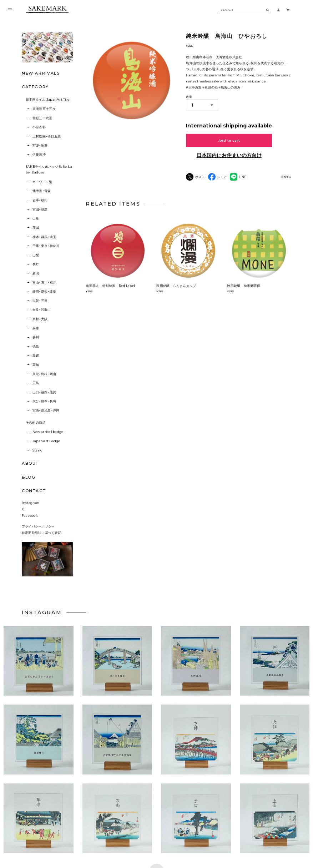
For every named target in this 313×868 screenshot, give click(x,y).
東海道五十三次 (44, 109)
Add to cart (229, 140)
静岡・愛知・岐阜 (44, 291)
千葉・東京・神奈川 (46, 246)
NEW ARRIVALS (41, 73)
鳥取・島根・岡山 (44, 374)
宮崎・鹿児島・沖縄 (46, 410)
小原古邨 (39, 127)
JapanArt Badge (46, 441)
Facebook (30, 519)
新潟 (36, 273)
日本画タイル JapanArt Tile (47, 99)
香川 (36, 337)
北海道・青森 (42, 191)
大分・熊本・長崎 (44, 401)
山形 (36, 218)
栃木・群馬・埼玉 (44, 237)
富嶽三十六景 (42, 118)
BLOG (29, 477)
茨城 (36, 228)
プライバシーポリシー (38, 530)
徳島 (36, 346)
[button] (117, 665)
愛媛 (36, 355)
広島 (36, 383)
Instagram (31, 506)
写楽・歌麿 (40, 145)
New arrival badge (48, 432)
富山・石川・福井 (44, 282)
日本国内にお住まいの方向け (229, 155)
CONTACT (34, 491)
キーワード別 (42, 182)
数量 (189, 97)
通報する (286, 177)
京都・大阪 (40, 319)
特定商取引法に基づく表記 (42, 536)
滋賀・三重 (40, 301)
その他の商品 (36, 422)
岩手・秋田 (40, 200)
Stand (37, 450)
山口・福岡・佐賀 (44, 392)
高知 (36, 365)
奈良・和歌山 (42, 310)
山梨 (36, 255)
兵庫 (36, 328)
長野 (36, 264)
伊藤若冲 (39, 154)
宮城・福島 (40, 209)
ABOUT (30, 463)
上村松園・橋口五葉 (47, 136)
